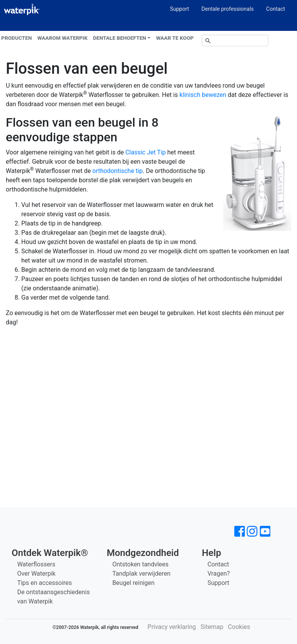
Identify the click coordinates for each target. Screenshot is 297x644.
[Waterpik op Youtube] (265, 531)
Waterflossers (36, 564)
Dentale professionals (228, 9)
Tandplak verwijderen (141, 574)
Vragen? (218, 574)
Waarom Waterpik (63, 38)
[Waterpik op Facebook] (239, 531)
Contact (276, 9)
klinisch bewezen (203, 95)
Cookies (239, 627)
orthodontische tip (118, 171)
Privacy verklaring (172, 627)
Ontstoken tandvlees (140, 564)
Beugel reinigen (133, 583)
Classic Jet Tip (145, 152)
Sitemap (212, 627)
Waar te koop (175, 38)
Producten (16, 38)
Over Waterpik (36, 574)
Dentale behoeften (120, 38)
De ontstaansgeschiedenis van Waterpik (53, 597)
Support (179, 9)
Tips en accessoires (44, 583)
